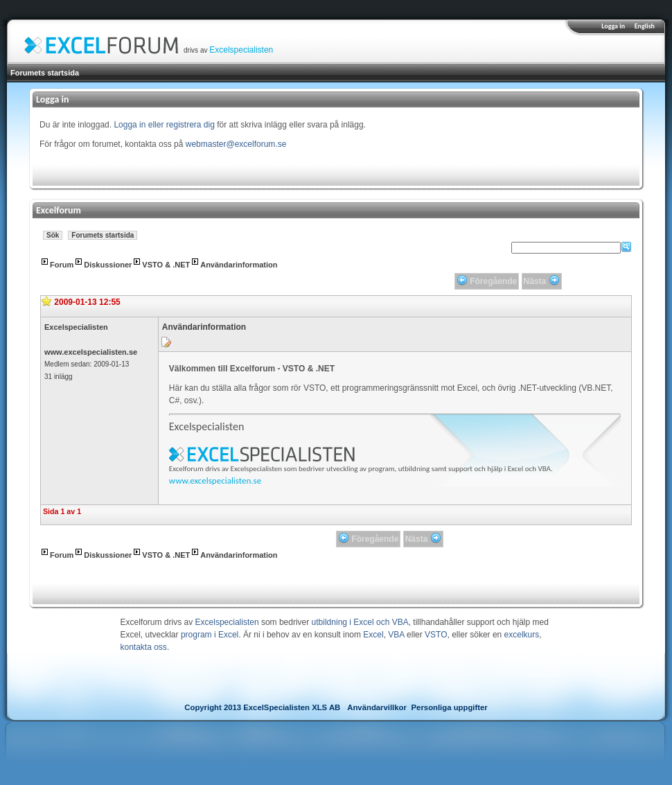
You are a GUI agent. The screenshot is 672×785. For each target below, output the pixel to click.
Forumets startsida (45, 73)
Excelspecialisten (241, 50)
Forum (62, 265)
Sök (53, 235)
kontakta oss (144, 647)
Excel (373, 635)
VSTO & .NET (166, 265)
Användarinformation (239, 265)
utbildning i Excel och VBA (360, 622)
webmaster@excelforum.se (236, 144)
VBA (396, 635)
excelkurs (522, 635)
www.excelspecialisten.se (91, 352)
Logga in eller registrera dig (164, 125)
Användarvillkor (377, 707)
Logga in (613, 26)
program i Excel (210, 635)
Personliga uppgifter (450, 707)
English (645, 26)
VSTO (436, 635)
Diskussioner (108, 265)
